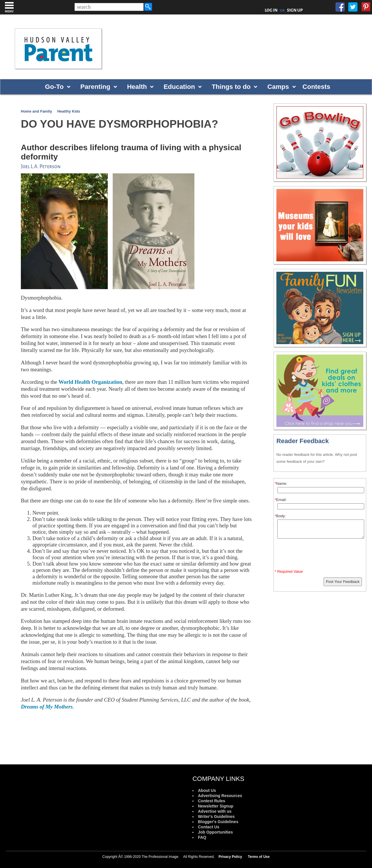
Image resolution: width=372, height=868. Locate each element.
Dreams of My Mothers (47, 707)
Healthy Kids (69, 111)
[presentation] (321, 555)
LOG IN (271, 10)
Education (179, 87)
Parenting (95, 87)
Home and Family (37, 111)
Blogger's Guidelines (218, 822)
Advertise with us (215, 811)
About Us (207, 790)
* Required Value (289, 571)
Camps (278, 87)
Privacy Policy (230, 857)
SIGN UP (295, 10)
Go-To (54, 87)
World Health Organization (90, 382)
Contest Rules (211, 801)
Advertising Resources (220, 796)
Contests (316, 87)
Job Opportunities (215, 832)
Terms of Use (259, 857)
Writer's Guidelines (216, 816)
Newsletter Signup (216, 806)
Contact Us (209, 827)
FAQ (202, 837)
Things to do (231, 87)
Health (137, 87)
